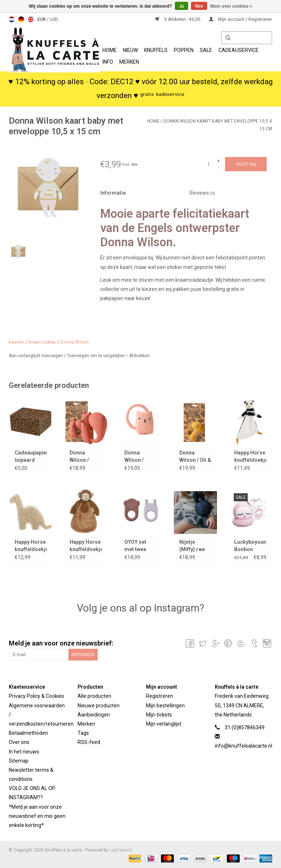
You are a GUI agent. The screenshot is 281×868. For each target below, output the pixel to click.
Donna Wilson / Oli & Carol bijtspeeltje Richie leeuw (195, 457)
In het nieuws (24, 752)
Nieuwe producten (99, 706)
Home (110, 50)
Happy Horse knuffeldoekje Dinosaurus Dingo (31, 546)
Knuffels (156, 50)
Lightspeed (121, 850)
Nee (199, 6)
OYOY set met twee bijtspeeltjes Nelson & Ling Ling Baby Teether (140, 546)
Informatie (113, 193)
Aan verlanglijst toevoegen (36, 356)
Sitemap (19, 761)
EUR (42, 19)
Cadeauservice (239, 50)
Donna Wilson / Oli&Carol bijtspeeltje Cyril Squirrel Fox (85, 457)
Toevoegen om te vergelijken (97, 356)
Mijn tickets (159, 715)
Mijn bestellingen (165, 706)
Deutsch (21, 19)
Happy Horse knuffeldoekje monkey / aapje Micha (86, 546)
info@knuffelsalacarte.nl (243, 746)
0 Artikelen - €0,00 (178, 19)
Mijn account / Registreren (241, 19)
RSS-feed (89, 742)
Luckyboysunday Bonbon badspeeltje (250, 546)
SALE (206, 50)
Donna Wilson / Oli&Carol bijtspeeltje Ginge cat (138, 457)
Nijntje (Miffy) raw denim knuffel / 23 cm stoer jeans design (195, 546)
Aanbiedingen (94, 715)
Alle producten (94, 696)
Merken (129, 62)
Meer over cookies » (231, 6)
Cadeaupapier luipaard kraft (31, 457)
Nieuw (130, 50)
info (108, 62)
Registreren (160, 696)
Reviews (202, 193)
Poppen (184, 50)
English (31, 19)
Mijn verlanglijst (164, 724)
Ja (181, 6)
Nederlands (12, 19)
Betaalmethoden (28, 733)
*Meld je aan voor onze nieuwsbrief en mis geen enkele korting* (37, 816)
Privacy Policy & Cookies (36, 696)
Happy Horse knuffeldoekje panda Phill (250, 457)
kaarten (16, 342)
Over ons (19, 742)
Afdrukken (139, 356)
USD (54, 19)
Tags (83, 733)
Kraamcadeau (42, 342)
